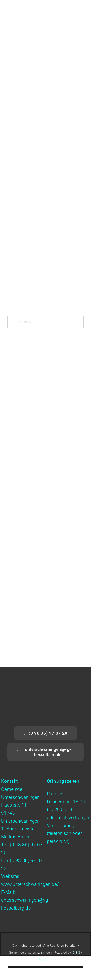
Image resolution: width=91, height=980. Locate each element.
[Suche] (13, 322)
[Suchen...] (45, 322)
